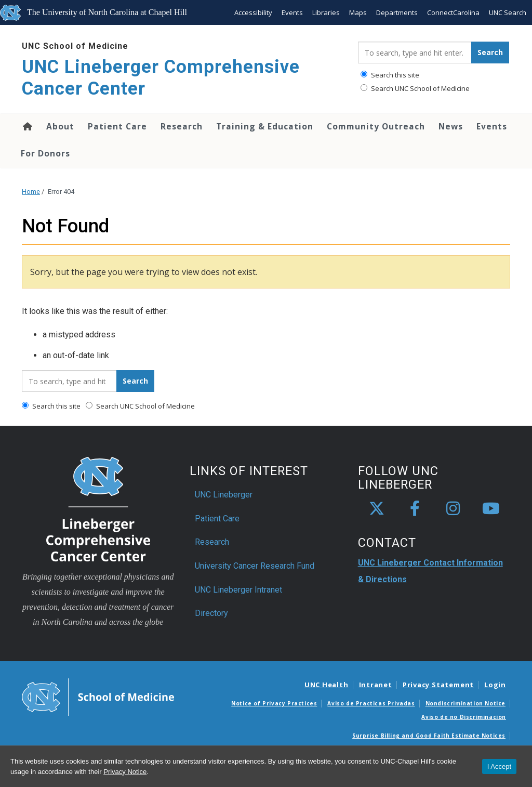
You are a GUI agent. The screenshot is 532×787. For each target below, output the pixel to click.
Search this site (390, 75)
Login (495, 685)
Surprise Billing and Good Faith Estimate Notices (429, 736)
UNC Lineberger (224, 495)
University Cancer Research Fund (255, 566)
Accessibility (253, 12)
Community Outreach (376, 126)
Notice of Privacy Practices (274, 703)
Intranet (376, 685)
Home (27, 126)
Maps (358, 12)
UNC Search (508, 12)
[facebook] (415, 509)
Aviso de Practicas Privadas (371, 703)
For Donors (45, 153)
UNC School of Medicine (75, 46)
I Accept (499, 766)
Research (182, 126)
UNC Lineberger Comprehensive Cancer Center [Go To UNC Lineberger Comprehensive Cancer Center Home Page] (161, 78)
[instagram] (453, 509)
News (451, 126)
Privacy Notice (125, 772)
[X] (377, 509)
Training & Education (265, 126)
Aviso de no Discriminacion (464, 717)
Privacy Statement (438, 685)
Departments (397, 12)
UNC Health (327, 685)
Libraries (326, 12)
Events (292, 12)
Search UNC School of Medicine (415, 88)
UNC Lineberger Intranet (238, 590)
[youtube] (491, 509)
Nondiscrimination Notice (465, 703)
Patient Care (117, 126)
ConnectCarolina (453, 12)
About (60, 126)
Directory (211, 613)
